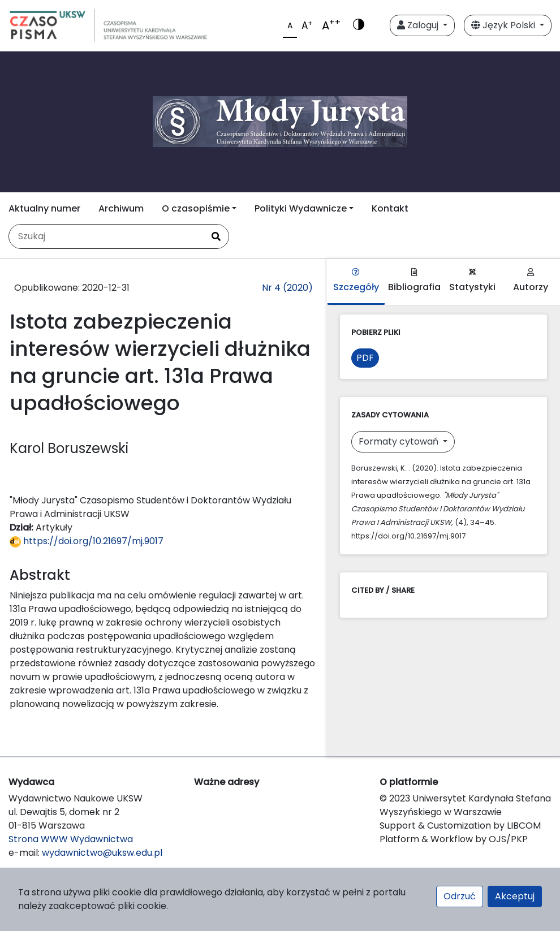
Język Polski (504, 25)
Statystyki (472, 281)
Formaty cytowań (400, 441)
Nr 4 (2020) (287, 288)
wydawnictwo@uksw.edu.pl (102, 853)
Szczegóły (356, 281)
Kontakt (390, 208)
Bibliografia (414, 281)
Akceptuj (515, 896)
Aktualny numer (44, 208)
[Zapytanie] (106, 236)
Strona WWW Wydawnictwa (71, 839)
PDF (365, 358)
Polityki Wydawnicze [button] (301, 208)
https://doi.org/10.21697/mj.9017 (87, 541)
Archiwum (121, 208)
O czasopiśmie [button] (196, 208)
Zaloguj (419, 25)
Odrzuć (460, 896)
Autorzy (531, 281)
